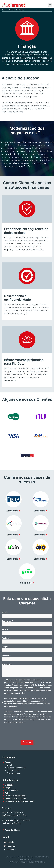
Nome (5, 612)
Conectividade (13, 770)
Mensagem (7, 664)
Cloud (9, 765)
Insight (8, 788)
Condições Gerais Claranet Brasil (19, 801)
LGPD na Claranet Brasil (15, 796)
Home (4, 10)
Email (5, 630)
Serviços (9, 762)
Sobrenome (7, 621)
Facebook (11, 850)
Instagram (11, 846)
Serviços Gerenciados (16, 768)
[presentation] (19, 732)
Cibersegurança (14, 773)
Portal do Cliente (12, 830)
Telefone (6, 638)
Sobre (8, 793)
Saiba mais (12, 511)
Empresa (6, 655)
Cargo (5, 647)
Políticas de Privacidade (15, 799)
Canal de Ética (11, 790)
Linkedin (10, 842)
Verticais (12, 10)
